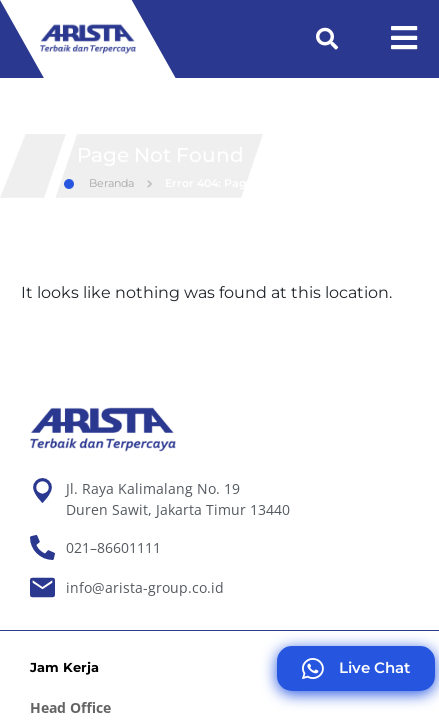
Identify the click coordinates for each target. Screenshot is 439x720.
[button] (327, 39)
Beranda (99, 220)
